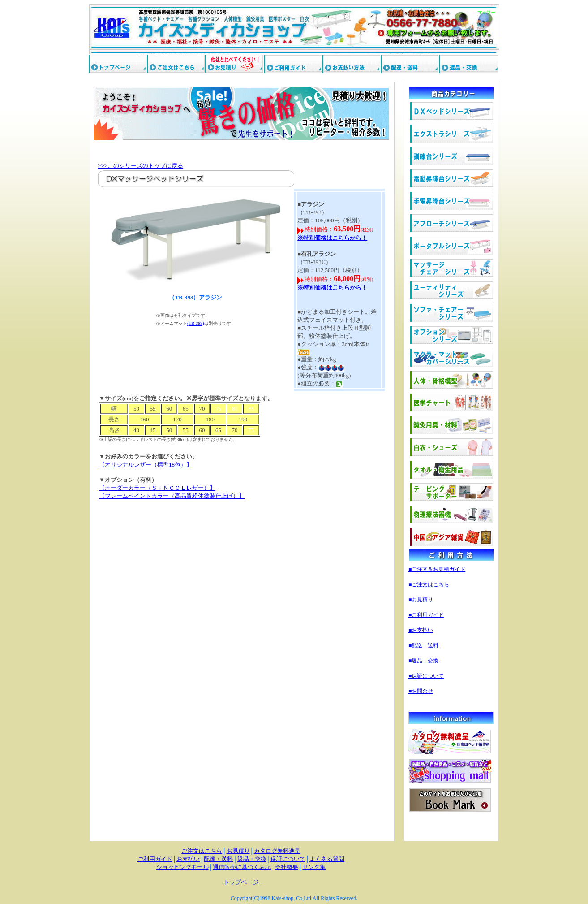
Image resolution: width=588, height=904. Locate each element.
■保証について (426, 676)
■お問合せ (421, 691)
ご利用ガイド (155, 859)
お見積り (238, 851)
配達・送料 (218, 859)
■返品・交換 (423, 661)
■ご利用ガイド (426, 615)
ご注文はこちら (202, 851)
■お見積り (421, 600)
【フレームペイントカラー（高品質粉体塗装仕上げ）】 (172, 496)
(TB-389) (196, 323)
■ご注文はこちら (429, 584)
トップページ (241, 882)
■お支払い (421, 630)
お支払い (188, 859)
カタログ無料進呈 (277, 851)
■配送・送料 (423, 645)
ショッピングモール (182, 867)
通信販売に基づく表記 (242, 867)
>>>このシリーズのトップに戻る (140, 166)
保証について (288, 859)
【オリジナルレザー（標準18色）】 (146, 465)
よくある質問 (327, 859)
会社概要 (287, 867)
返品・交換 (252, 859)
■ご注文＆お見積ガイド (437, 569)
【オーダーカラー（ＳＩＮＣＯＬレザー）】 (157, 488)
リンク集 (314, 867)
